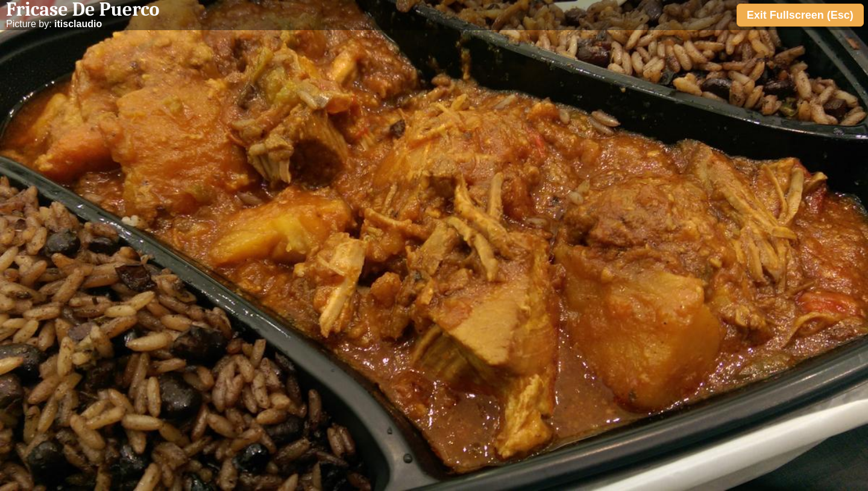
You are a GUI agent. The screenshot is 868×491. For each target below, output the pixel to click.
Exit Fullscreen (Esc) (800, 15)
